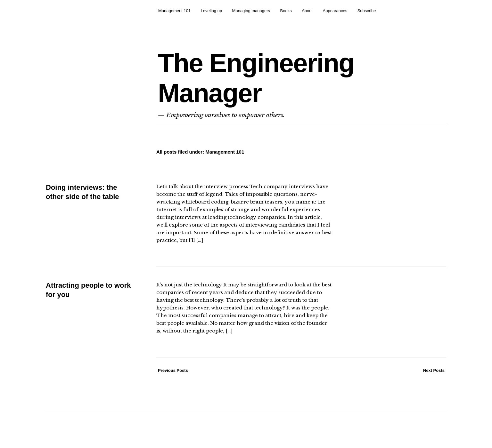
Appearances (335, 11)
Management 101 (174, 11)
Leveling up (212, 11)
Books (286, 11)
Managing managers (251, 11)
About (307, 11)
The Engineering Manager (256, 78)
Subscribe (367, 11)
